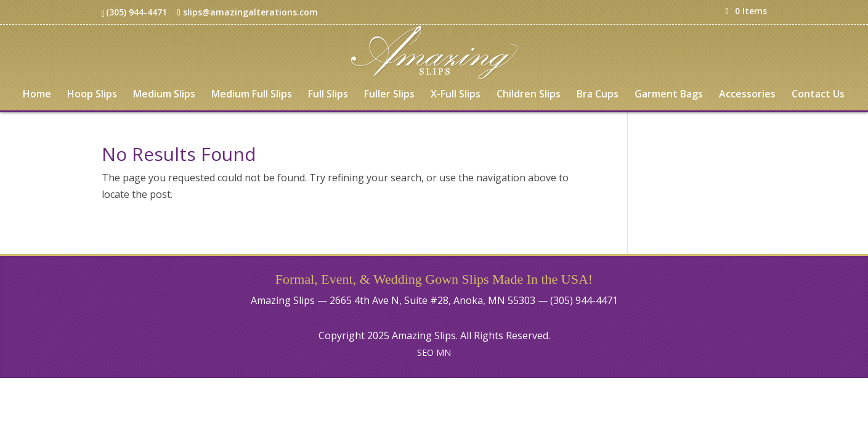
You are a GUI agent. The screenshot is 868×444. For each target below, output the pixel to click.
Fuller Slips (389, 95)
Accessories (747, 95)
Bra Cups (598, 95)
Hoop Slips (92, 95)
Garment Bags (669, 95)
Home (37, 95)
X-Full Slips (456, 95)
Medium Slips (164, 95)
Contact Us (818, 95)
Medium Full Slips (252, 95)
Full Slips (328, 95)
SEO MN (434, 352)
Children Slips (529, 95)
